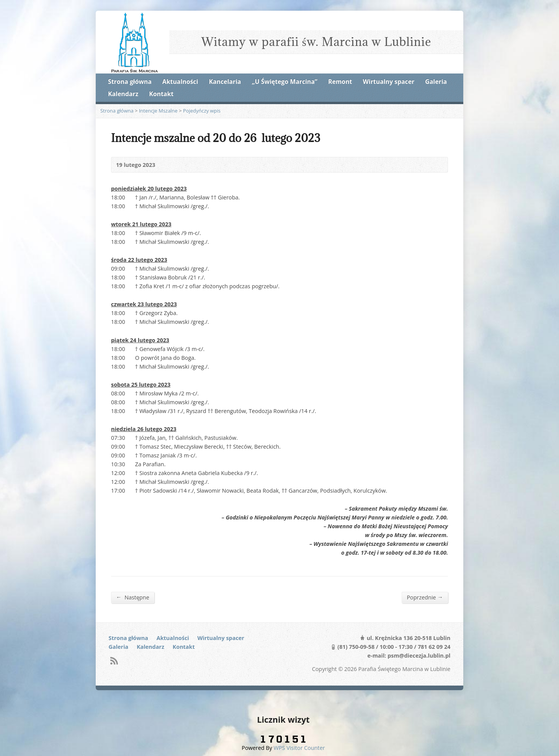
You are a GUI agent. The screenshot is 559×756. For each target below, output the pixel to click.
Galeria (436, 82)
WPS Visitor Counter (299, 748)
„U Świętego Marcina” (285, 82)
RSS (114, 660)
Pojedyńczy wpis (202, 111)
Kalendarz (123, 94)
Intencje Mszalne (158, 111)
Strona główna (130, 82)
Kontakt (161, 94)
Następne (133, 597)
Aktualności (180, 82)
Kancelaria (225, 82)
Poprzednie (425, 597)
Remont (340, 82)
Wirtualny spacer (389, 82)
